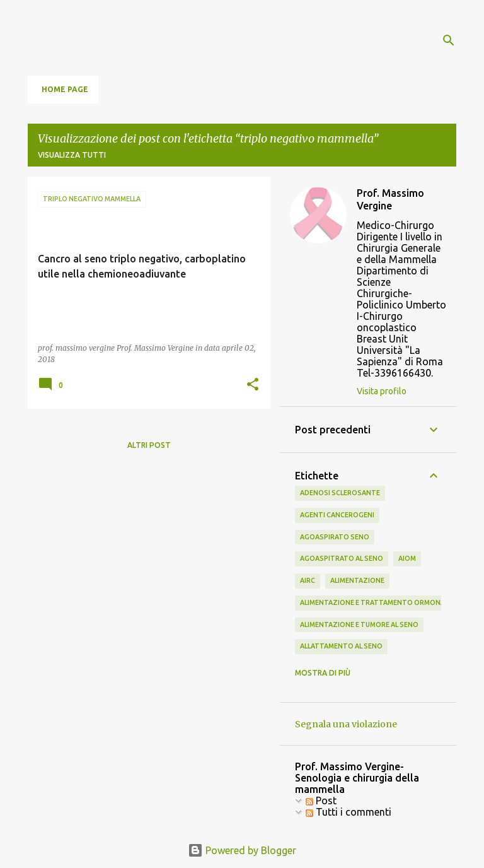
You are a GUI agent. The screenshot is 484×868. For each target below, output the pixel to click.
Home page (65, 89)
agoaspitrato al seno (342, 558)
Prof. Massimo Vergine (390, 199)
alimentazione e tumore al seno (359, 625)
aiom (407, 558)
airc (308, 580)
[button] (253, 385)
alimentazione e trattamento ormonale (376, 602)
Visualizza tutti (72, 155)
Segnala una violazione (346, 724)
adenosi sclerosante (340, 493)
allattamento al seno (341, 646)
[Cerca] (449, 40)
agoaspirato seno (335, 537)
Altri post (149, 445)
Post (321, 801)
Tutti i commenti (349, 812)
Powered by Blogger (242, 850)
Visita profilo (382, 391)
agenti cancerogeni (337, 515)
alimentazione (357, 580)
